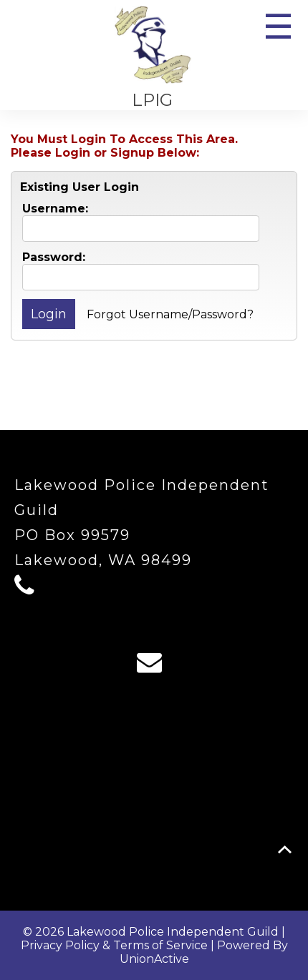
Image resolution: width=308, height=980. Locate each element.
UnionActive (154, 959)
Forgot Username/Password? (170, 314)
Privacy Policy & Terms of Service (114, 945)
